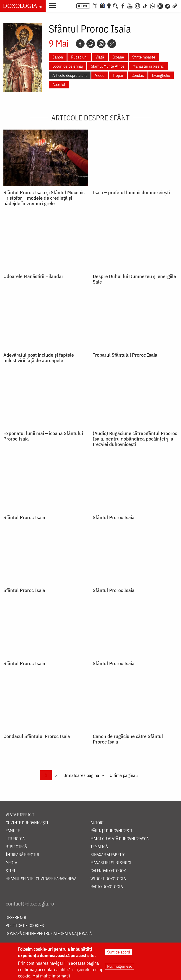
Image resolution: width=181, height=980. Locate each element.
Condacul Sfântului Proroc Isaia (37, 736)
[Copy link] (112, 44)
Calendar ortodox (108, 871)
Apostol (59, 84)
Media (11, 863)
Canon (58, 57)
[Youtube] (130, 5)
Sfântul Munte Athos (108, 66)
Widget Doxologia (108, 879)
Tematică (99, 847)
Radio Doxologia (107, 887)
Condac (138, 75)
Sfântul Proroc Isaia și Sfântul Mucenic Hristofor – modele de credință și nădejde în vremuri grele (44, 198)
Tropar (118, 75)
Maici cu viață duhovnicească (120, 839)
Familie (13, 831)
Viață (100, 57)
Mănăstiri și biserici (149, 66)
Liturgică (15, 839)
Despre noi (16, 918)
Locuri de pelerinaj (68, 66)
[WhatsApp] (153, 5)
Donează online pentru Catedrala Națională (49, 934)
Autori (97, 823)
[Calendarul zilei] (102, 5)
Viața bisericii (20, 815)
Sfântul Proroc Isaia (24, 517)
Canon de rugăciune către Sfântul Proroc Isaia (128, 739)
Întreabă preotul (23, 855)
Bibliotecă (16, 847)
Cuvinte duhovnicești (27, 823)
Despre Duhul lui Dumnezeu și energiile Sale (134, 279)
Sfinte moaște (144, 57)
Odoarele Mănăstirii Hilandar (33, 276)
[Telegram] (168, 5)
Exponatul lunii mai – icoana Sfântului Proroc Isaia (43, 436)
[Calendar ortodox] (95, 5)
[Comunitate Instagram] (160, 5)
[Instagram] (137, 5)
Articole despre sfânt (70, 75)
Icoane (118, 57)
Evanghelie (161, 75)
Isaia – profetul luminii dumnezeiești (131, 192)
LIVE (85, 6)
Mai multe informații (51, 976)
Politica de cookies (25, 926)
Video (100, 75)
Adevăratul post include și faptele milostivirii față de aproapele (39, 358)
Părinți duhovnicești (111, 831)
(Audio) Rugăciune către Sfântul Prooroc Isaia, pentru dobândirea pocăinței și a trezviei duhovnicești (135, 439)
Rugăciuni (79, 57)
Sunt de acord (119, 952)
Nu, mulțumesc (120, 966)
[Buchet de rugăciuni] (109, 5)
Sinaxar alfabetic (108, 855)
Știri (10, 871)
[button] (54, 5)
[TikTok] (145, 5)
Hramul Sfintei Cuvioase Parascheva (41, 879)
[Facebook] (123, 5)
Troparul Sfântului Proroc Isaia (125, 355)
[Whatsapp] (91, 44)
